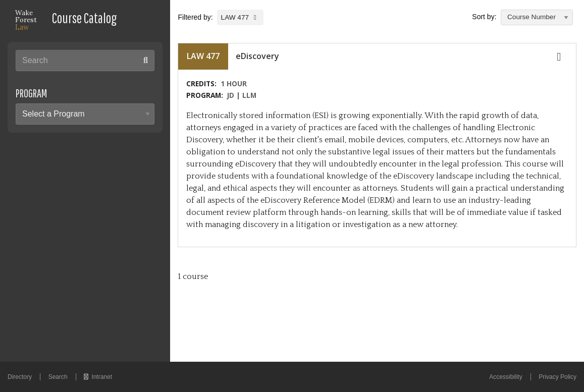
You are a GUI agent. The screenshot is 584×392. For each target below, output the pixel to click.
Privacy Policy (558, 377)
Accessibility (506, 377)
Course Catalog (85, 18)
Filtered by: (196, 17)
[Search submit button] (145, 60)
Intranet (98, 377)
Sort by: (484, 17)
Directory (20, 377)
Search (58, 377)
